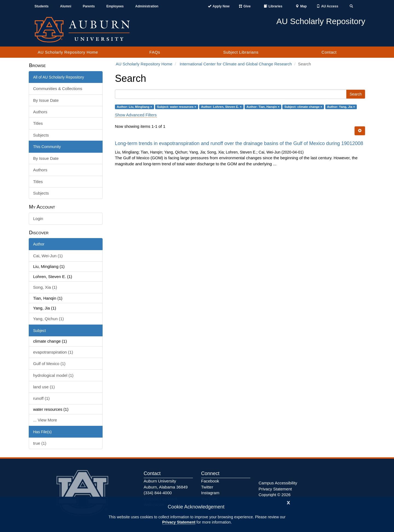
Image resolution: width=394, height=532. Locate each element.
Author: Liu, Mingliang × (134, 107)
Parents (89, 6)
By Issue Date (46, 100)
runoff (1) (41, 398)
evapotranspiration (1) (53, 352)
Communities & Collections (58, 89)
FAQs (155, 52)
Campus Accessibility (278, 483)
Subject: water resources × (176, 107)
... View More (45, 420)
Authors (40, 112)
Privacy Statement (179, 522)
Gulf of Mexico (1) (49, 364)
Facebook (210, 481)
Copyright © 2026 (275, 495)
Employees (115, 6)
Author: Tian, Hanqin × (263, 107)
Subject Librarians (241, 52)
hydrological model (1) (53, 375)
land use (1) (44, 387)
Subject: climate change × (303, 107)
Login (38, 219)
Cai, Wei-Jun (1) (48, 256)
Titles (38, 123)
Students (41, 6)
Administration (147, 6)
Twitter (207, 487)
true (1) (40, 443)
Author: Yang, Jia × (341, 107)
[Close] (288, 502)
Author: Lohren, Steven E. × (221, 107)
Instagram (210, 493)
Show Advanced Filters (136, 115)
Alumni (66, 6)
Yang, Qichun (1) (48, 319)
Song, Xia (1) (45, 287)
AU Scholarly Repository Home (68, 52)
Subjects (41, 135)
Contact (329, 52)
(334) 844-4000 (158, 493)
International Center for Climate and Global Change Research (236, 64)
